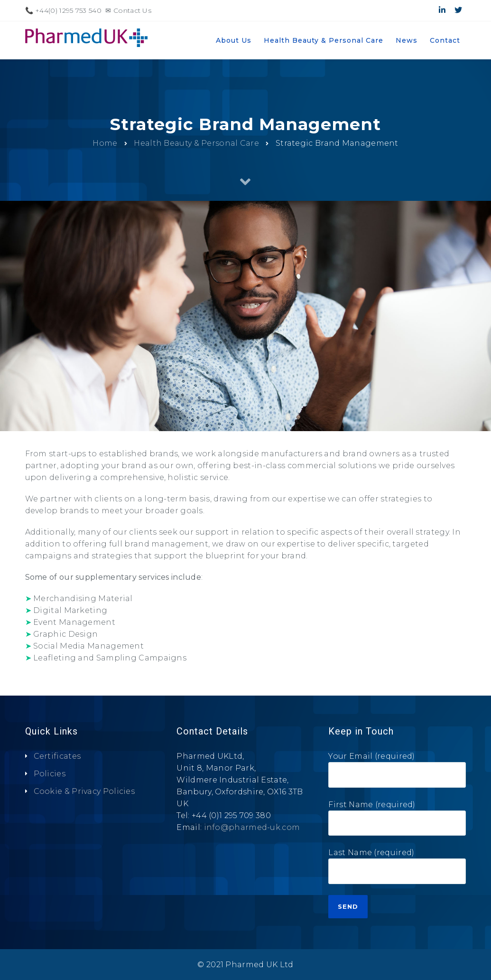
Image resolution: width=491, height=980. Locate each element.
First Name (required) (397, 822)
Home (105, 143)
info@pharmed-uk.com (252, 827)
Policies (50, 774)
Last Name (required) (397, 870)
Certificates (57, 756)
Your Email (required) (397, 773)
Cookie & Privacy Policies (84, 791)
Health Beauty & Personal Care (196, 143)
